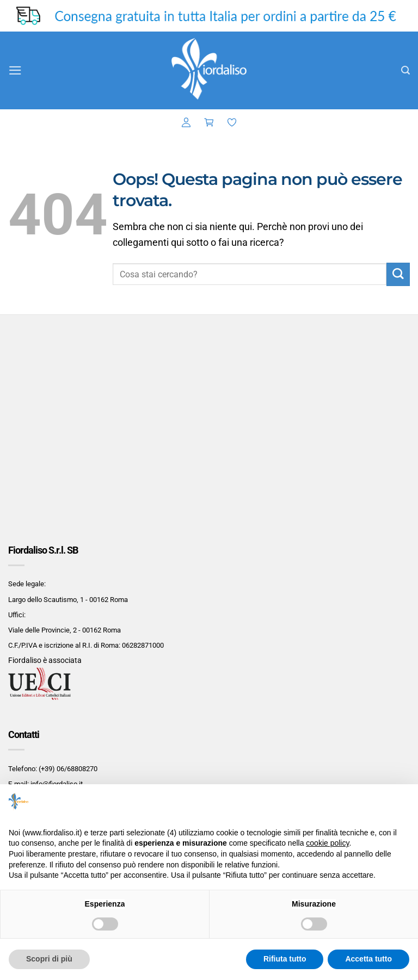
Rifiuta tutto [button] (285, 959)
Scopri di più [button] (49, 959)
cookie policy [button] (327, 843)
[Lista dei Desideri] (232, 123)
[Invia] (398, 274)
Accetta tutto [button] (368, 959)
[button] (16, 70)
